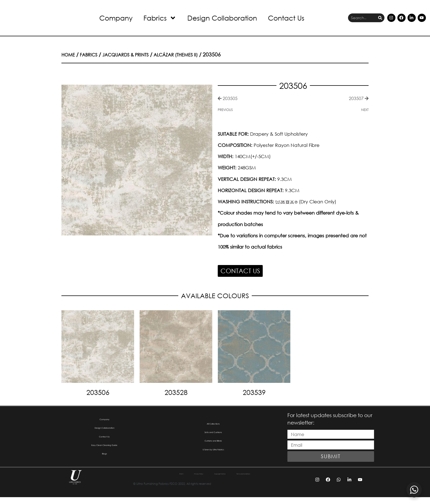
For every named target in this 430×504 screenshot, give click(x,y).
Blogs (104, 463)
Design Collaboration (222, 18)
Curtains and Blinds (213, 446)
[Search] (380, 18)
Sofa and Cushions (213, 435)
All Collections (213, 424)
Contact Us (286, 18)
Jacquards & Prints (134, 54)
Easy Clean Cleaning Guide (104, 452)
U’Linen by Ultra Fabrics (213, 458)
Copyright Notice (219, 481)
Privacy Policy (179, 481)
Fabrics (160, 18)
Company (116, 18)
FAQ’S (149, 481)
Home (69, 54)
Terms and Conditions (266, 481)
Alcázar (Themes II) (192, 54)
